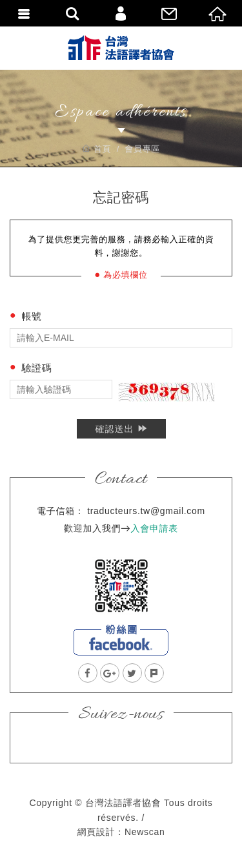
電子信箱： (61, 511)
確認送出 (121, 429)
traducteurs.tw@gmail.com (146, 511)
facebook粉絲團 (121, 640)
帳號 (31, 316)
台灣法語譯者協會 (121, 48)
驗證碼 (36, 368)
